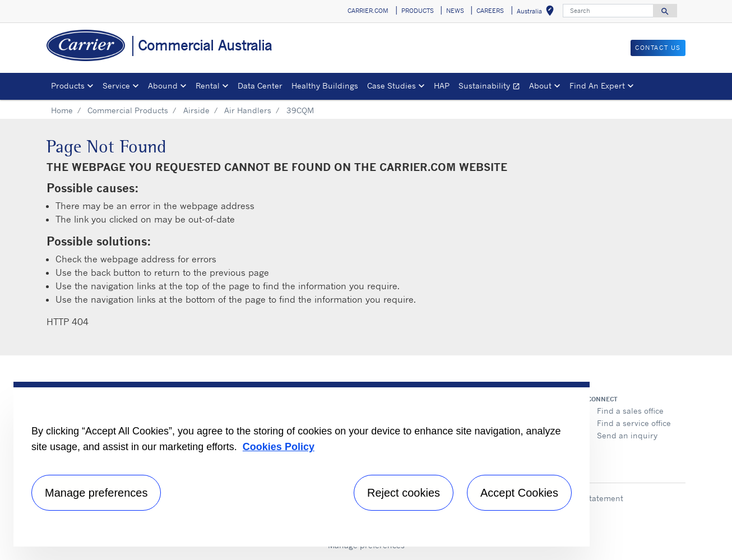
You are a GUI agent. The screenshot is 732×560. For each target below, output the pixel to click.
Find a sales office (630, 411)
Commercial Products (128, 110)
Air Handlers (248, 110)
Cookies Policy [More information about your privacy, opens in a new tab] (279, 447)
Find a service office (634, 423)
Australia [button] (538, 13)
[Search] (608, 11)
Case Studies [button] (392, 85)
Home (62, 110)
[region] (302, 464)
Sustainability (492, 87)
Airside (196, 110)
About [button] (540, 85)
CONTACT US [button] (658, 48)
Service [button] (116, 85)
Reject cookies (404, 493)
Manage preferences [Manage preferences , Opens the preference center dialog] (96, 493)
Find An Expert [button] (597, 85)
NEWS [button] (455, 11)
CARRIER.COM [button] (368, 11)
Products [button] (68, 85)
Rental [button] (208, 85)
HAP (442, 85)
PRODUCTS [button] (418, 11)
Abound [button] (163, 85)
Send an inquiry (627, 435)
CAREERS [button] (490, 11)
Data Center (260, 85)
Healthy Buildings (325, 85)
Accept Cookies (519, 493)
